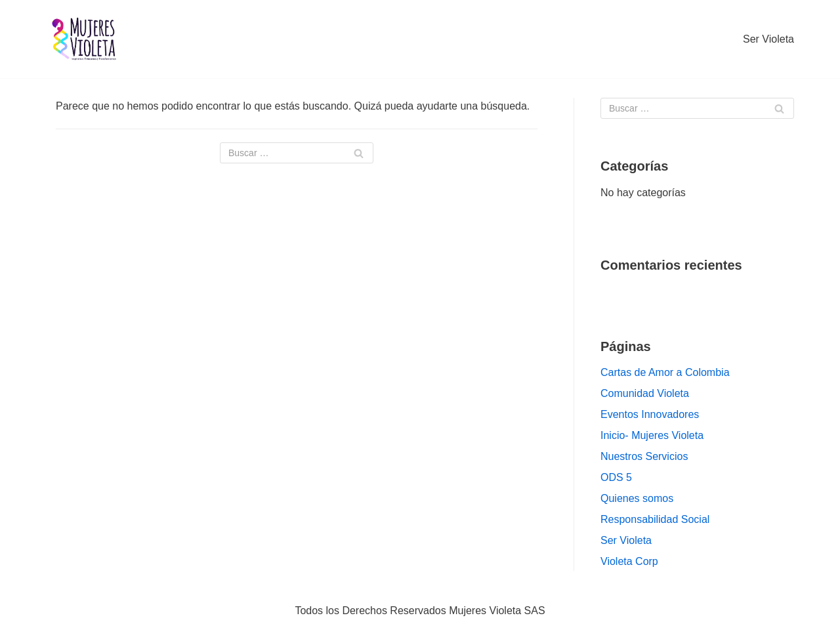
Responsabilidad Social (655, 519)
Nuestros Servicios (644, 456)
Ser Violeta (768, 39)
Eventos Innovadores (650, 414)
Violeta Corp (629, 561)
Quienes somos (637, 498)
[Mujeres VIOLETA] (85, 39)
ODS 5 (616, 477)
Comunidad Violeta (645, 393)
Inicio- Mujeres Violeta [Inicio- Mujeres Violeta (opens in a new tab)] (652, 435)
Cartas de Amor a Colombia (665, 372)
